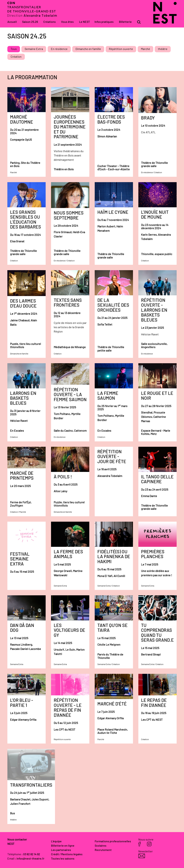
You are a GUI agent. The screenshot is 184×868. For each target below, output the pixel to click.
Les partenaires (61, 850)
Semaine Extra (34, 49)
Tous (14, 49)
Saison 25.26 (30, 22)
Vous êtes (67, 22)
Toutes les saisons (63, 859)
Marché (145, 49)
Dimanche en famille (88, 49)
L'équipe (56, 841)
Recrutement (103, 850)
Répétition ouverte (121, 49)
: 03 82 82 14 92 (31, 854)
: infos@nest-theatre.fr (30, 859)
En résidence (59, 49)
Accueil (12, 22)
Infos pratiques (104, 22)
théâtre (163, 49)
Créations (50, 22)
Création (16, 57)
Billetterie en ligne (63, 846)
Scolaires (101, 846)
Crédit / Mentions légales (67, 854)
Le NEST (84, 22)
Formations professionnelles (113, 841)
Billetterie (125, 22)
